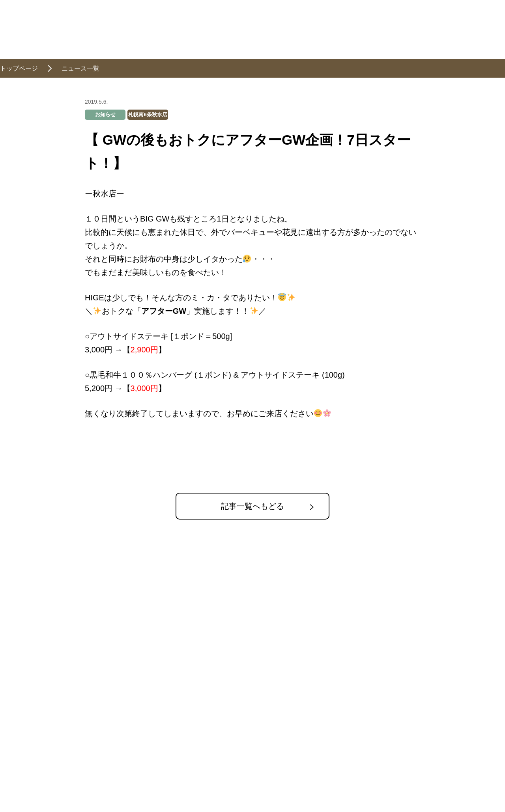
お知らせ (105, 115)
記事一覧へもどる (252, 506)
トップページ (19, 68)
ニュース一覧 (80, 68)
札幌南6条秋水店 (148, 115)
